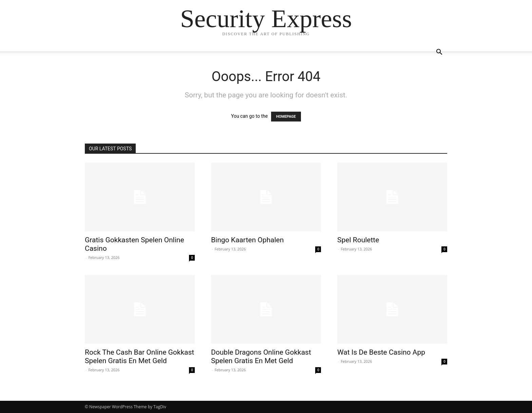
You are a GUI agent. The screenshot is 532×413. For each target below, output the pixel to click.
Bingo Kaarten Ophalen (247, 240)
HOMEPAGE (286, 117)
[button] (439, 53)
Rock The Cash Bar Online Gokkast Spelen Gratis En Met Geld (139, 356)
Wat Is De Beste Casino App (381, 352)
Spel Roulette (358, 240)
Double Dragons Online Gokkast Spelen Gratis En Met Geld (261, 356)
